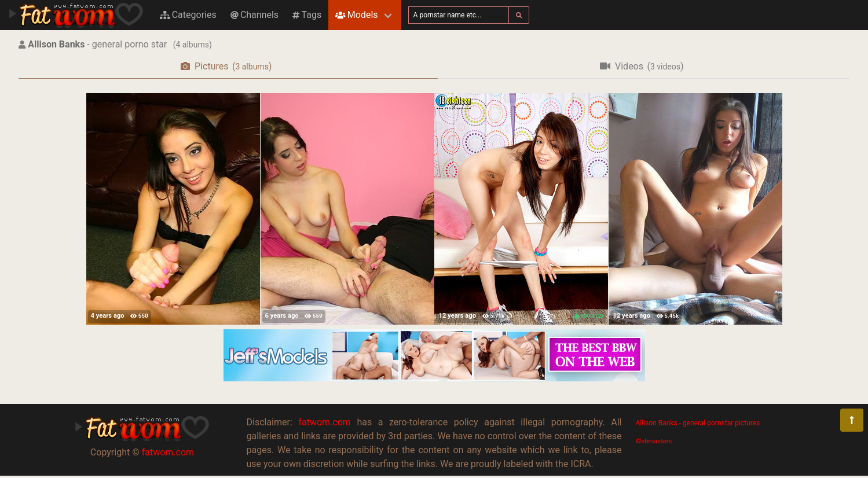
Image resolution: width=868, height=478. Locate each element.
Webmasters (654, 441)
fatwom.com (168, 452)
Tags (307, 15)
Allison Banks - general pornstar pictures (698, 423)
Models (356, 15)
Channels (254, 15)
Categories (188, 15)
